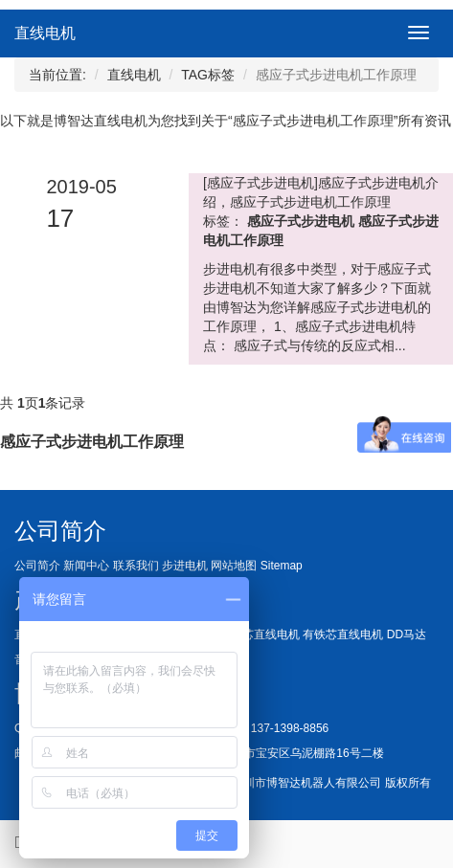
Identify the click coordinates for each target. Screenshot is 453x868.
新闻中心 (86, 566)
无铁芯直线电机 (260, 634)
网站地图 (234, 566)
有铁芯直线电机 (343, 634)
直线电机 (45, 33)
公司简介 (37, 566)
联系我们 (136, 566)
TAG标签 (208, 75)
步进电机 (185, 566)
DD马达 (407, 634)
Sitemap (282, 566)
